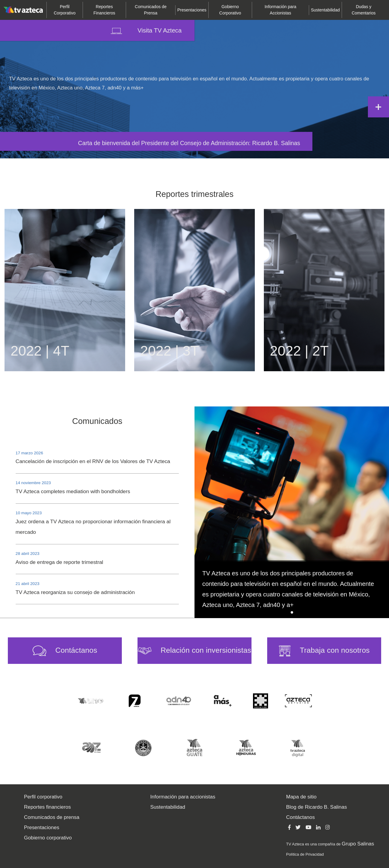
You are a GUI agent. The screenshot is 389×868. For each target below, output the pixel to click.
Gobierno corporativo (48, 838)
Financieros (104, 10)
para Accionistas (280, 10)
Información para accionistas (183, 797)
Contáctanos (300, 817)
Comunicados (97, 421)
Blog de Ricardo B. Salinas (317, 807)
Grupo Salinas (358, 844)
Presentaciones (42, 828)
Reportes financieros (47, 807)
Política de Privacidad (305, 854)
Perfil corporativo (43, 797)
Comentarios (364, 10)
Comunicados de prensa (52, 817)
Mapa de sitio (301, 797)
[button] (292, 612)
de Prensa (151, 10)
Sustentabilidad (325, 10)
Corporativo (65, 10)
